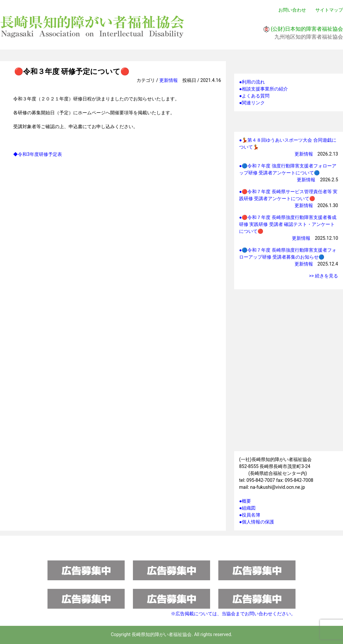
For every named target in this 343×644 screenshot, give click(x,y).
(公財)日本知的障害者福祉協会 (307, 29)
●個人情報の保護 (257, 522)
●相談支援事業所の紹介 (264, 89)
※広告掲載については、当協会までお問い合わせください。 (233, 614)
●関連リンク (252, 103)
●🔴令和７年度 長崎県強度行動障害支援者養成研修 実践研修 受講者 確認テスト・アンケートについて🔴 (288, 224)
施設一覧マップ (289, 417)
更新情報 (169, 80)
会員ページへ (289, 344)
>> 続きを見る (324, 276)
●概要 (245, 501)
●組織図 (247, 508)
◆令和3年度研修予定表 (38, 154)
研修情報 (289, 310)
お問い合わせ (292, 10)
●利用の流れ (252, 82)
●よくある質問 (254, 96)
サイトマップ (329, 10)
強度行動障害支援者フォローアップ (289, 377)
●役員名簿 (250, 515)
